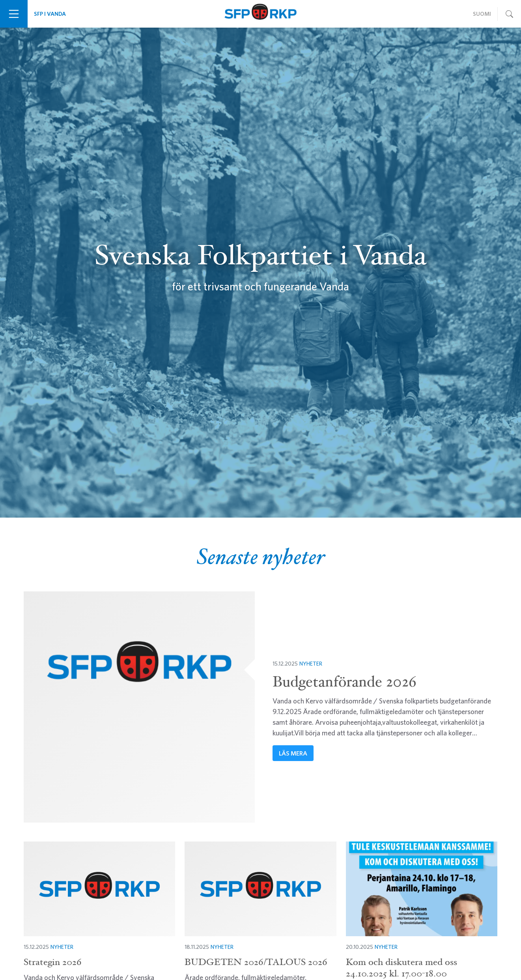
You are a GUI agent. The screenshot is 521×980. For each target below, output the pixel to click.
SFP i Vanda (50, 14)
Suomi (482, 14)
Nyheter (311, 663)
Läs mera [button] (293, 753)
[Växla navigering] (14, 14)
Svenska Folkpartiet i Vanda (260, 14)
